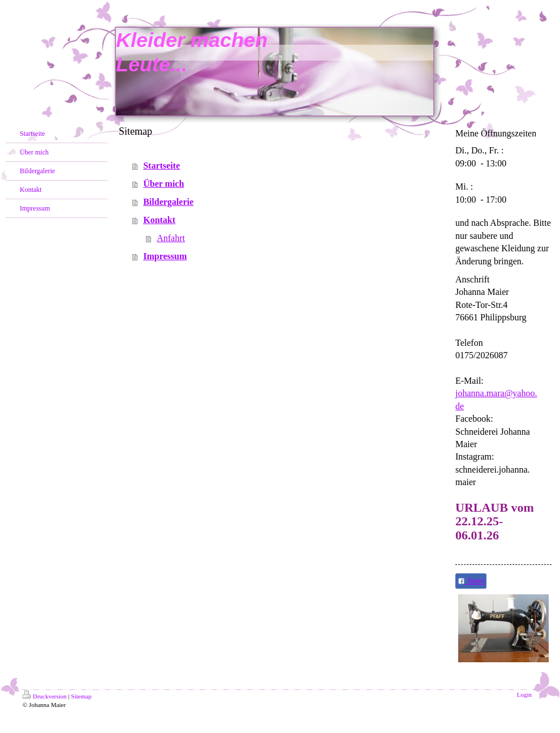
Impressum (165, 256)
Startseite (161, 166)
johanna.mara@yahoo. (496, 393)
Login (524, 695)
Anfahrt (171, 238)
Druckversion (45, 696)
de (460, 406)
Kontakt (159, 220)
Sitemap (81, 696)
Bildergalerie (168, 202)
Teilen (471, 581)
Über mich (163, 184)
